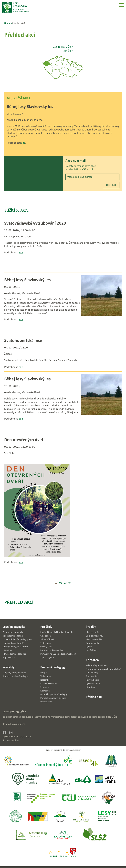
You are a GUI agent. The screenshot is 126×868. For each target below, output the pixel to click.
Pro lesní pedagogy (53, 667)
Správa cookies (11, 740)
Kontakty (9, 667)
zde (23, 143)
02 (61, 583)
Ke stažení (93, 660)
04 (70, 583)
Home (7, 23)
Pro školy (46, 627)
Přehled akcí (19, 602)
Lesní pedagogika (14, 627)
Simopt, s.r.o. (18, 736)
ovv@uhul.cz (18, 724)
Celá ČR (68, 51)
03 (65, 583)
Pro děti (91, 627)
